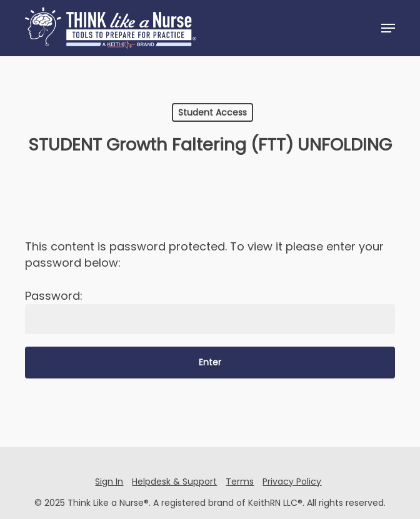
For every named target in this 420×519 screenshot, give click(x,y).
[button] (388, 28)
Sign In (109, 482)
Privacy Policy (292, 482)
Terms (240, 482)
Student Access (212, 112)
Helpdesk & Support (174, 482)
